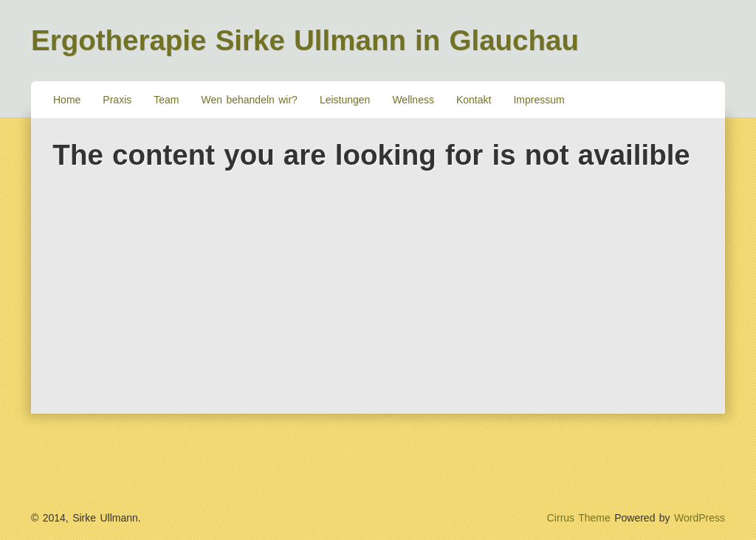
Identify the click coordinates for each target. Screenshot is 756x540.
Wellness (413, 100)
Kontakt (474, 100)
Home (67, 100)
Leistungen (345, 100)
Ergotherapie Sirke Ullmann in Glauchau (305, 40)
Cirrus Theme (579, 518)
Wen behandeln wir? (250, 100)
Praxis (117, 100)
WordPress (700, 518)
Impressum (539, 100)
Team (166, 100)
